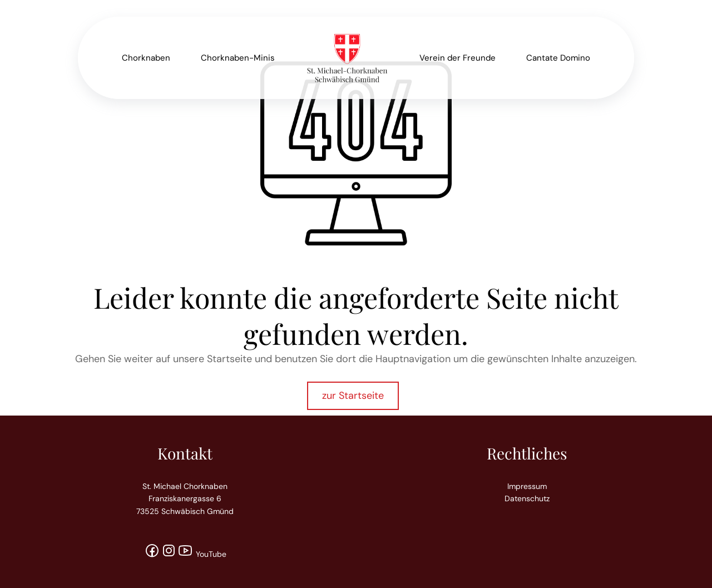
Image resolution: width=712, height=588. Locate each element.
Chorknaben (146, 58)
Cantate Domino (558, 58)
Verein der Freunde (458, 58)
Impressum (527, 486)
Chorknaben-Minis (238, 58)
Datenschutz (527, 498)
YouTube (202, 554)
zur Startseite (353, 396)
